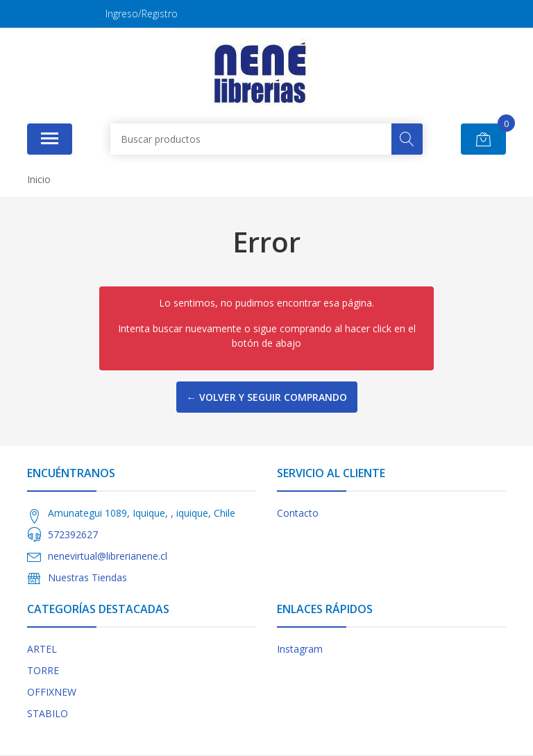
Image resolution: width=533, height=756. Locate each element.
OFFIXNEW (52, 692)
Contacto (298, 513)
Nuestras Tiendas (87, 577)
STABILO (48, 713)
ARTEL (42, 649)
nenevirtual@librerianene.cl (108, 556)
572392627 (73, 534)
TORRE (43, 670)
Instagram (300, 649)
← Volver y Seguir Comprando (267, 397)
